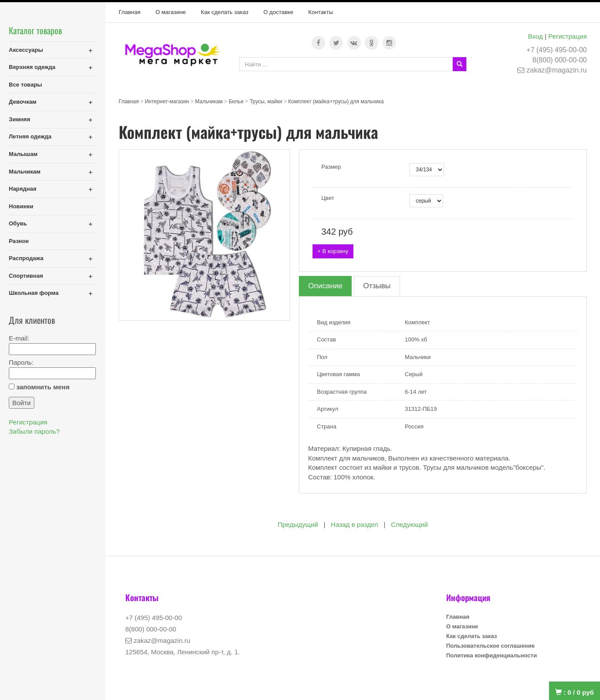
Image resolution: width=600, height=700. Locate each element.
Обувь (18, 223)
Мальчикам (25, 172)
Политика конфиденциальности (491, 655)
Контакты (320, 12)
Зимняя (20, 119)
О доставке (278, 12)
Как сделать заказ (225, 12)
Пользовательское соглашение (490, 646)
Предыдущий (298, 524)
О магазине (171, 12)
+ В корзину (333, 251)
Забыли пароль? (34, 431)
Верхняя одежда (32, 67)
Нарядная (23, 189)
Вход (535, 36)
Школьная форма (34, 293)
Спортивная (26, 276)
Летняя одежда (30, 136)
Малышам (23, 154)
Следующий (409, 524)
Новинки (21, 206)
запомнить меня (43, 387)
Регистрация (567, 36)
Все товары (25, 85)
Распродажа (26, 258)
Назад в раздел (355, 524)
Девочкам (23, 102)
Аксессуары (26, 50)
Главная (129, 12)
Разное (19, 241)
